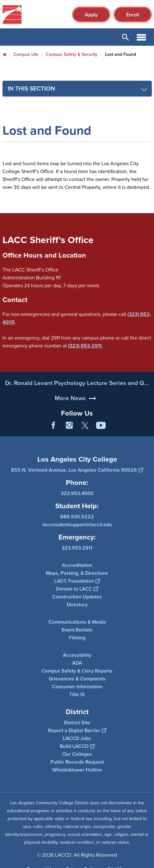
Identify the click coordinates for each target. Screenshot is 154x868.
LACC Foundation (77, 581)
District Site (77, 722)
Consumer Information (77, 687)
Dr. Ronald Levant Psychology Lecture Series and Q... (77, 403)
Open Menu (141, 37)
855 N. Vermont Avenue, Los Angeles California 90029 (77, 470)
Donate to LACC (77, 589)
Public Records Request (77, 762)
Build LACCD (77, 746)
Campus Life (26, 54)
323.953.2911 (77, 548)
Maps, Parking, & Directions (77, 573)
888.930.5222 (77, 517)
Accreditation (77, 565)
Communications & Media (77, 622)
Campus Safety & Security (72, 54)
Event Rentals (77, 630)
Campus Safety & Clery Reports (77, 671)
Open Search (126, 37)
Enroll (133, 15)
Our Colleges (77, 754)
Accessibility (77, 655)
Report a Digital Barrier (77, 730)
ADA (77, 663)
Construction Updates (77, 597)
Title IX (77, 694)
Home (5, 55)
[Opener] (148, 430)
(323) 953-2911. (85, 346)
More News (70, 418)
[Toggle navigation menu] (77, 89)
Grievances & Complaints (77, 679)
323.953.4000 (77, 493)
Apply (91, 15)
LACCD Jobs (77, 738)
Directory (77, 605)
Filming (77, 638)
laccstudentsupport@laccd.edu (77, 524)
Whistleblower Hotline (77, 769)
